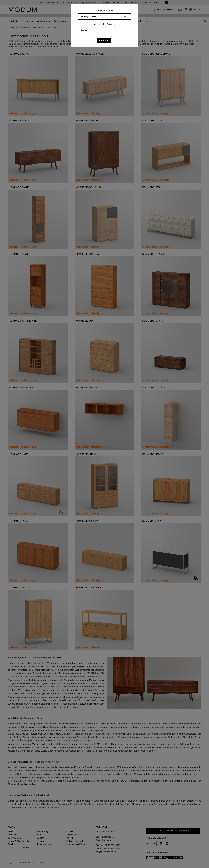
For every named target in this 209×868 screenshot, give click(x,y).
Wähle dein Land (104, 11)
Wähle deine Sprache (105, 24)
